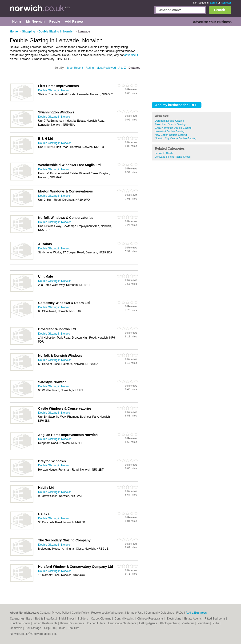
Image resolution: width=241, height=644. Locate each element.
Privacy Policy (61, 613)
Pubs (216, 623)
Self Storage (34, 628)
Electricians (174, 619)
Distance (134, 68)
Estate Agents (193, 619)
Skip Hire (50, 628)
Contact (45, 613)
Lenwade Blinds (164, 153)
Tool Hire (74, 628)
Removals (17, 628)
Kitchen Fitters (96, 623)
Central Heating (125, 619)
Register (226, 3)
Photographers (170, 623)
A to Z (122, 68)
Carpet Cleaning (102, 619)
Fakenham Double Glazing (170, 124)
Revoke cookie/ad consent (108, 613)
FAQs (180, 613)
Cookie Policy (80, 613)
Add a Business (196, 613)
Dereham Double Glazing (169, 121)
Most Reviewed (106, 68)
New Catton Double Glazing (171, 135)
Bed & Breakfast (46, 619)
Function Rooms (21, 623)
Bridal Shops (67, 619)
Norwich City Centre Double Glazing (176, 138)
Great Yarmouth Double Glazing (173, 128)
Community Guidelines (160, 613)
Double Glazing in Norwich (55, 90)
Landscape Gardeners (122, 623)
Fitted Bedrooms (215, 619)
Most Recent (75, 68)
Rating (90, 68)
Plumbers (204, 623)
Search (220, 10)
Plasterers (188, 623)
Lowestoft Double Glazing (170, 131)
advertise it (131, 55)
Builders (83, 619)
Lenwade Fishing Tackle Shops (173, 157)
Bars (29, 619)
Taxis (62, 628)
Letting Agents (148, 623)
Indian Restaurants (46, 623)
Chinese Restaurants (151, 619)
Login (213, 3)
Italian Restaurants (72, 623)
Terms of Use (135, 613)
